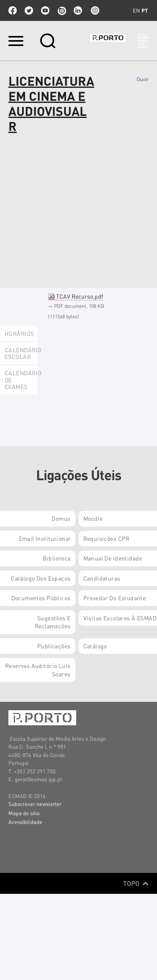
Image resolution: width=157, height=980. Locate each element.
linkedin (78, 10)
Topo (136, 883)
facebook (13, 10)
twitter (29, 10)
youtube (45, 10)
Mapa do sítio (24, 813)
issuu (62, 10)
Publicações (54, 646)
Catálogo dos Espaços (41, 578)
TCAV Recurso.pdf (76, 296)
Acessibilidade (25, 822)
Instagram (94, 10)
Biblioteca (57, 558)
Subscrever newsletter (35, 804)
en (136, 10)
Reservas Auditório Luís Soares (38, 670)
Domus (61, 518)
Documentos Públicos (41, 598)
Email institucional (45, 538)
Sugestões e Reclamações (53, 622)
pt (145, 10)
